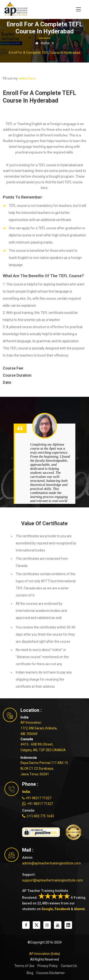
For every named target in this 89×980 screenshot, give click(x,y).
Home (42, 43)
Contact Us (69, 966)
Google (47, 909)
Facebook (62, 909)
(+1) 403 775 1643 (38, 816)
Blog (30, 973)
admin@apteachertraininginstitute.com (51, 863)
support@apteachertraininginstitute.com (53, 880)
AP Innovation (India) (45, 954)
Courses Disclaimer (51, 973)
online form (27, 78)
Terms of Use (24, 966)
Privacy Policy (48, 966)
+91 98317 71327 (37, 798)
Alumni (79, 909)
